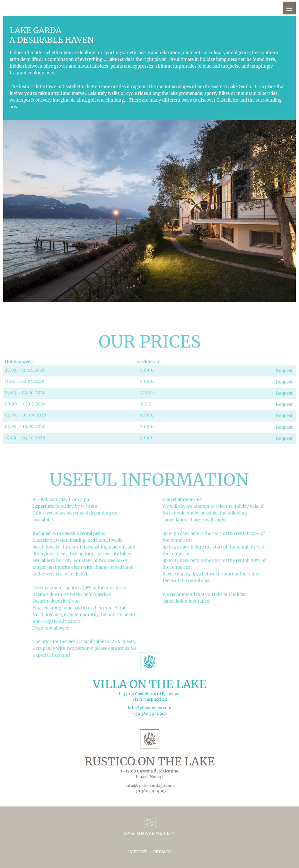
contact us (119, 675)
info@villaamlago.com (149, 708)
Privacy (162, 852)
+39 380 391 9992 (150, 714)
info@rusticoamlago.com (149, 785)
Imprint (137, 852)
